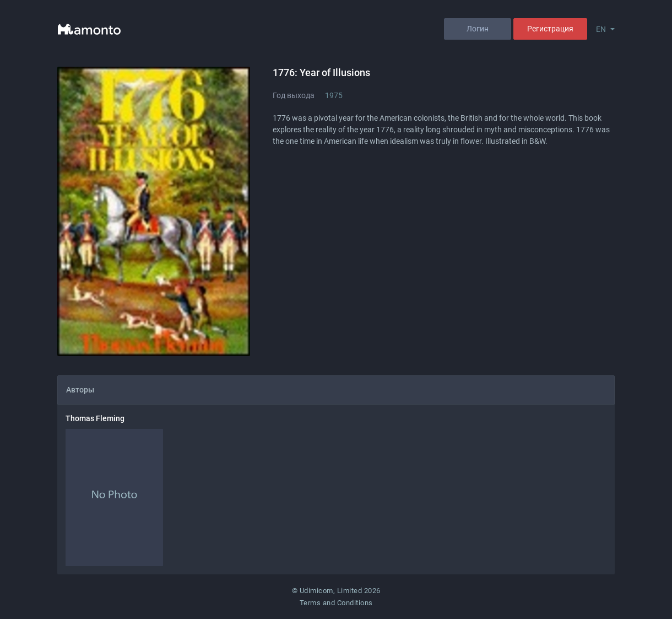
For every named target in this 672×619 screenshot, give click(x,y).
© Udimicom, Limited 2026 (336, 591)
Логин (478, 29)
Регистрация (550, 29)
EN (601, 29)
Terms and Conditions (336, 603)
